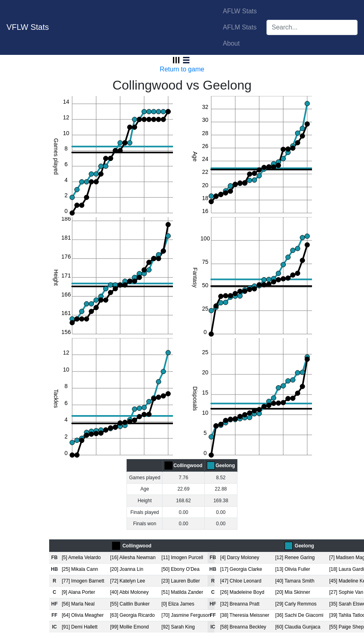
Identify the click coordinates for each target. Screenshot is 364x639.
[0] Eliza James (178, 604)
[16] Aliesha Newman (133, 558)
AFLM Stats (240, 27)
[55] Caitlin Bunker (130, 604)
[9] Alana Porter (78, 592)
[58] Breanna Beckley (243, 627)
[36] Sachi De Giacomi (299, 615)
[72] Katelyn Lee (128, 581)
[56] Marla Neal (78, 604)
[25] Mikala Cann (80, 569)
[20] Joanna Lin (127, 569)
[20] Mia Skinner (293, 592)
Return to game (182, 69)
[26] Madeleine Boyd (242, 592)
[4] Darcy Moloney (240, 558)
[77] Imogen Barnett (83, 581)
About (231, 43)
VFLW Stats (28, 27)
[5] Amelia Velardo (81, 558)
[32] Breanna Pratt (240, 604)
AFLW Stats (240, 11)
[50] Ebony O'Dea (181, 569)
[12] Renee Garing (295, 558)
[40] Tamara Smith (295, 581)
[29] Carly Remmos (296, 604)
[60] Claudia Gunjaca (298, 627)
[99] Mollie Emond (129, 627)
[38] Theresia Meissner (245, 615)
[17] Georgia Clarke (241, 569)
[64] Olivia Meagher (83, 615)
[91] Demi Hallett (80, 627)
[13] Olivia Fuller (293, 569)
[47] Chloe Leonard (241, 581)
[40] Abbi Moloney (129, 592)
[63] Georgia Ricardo (132, 615)
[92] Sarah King (178, 627)
